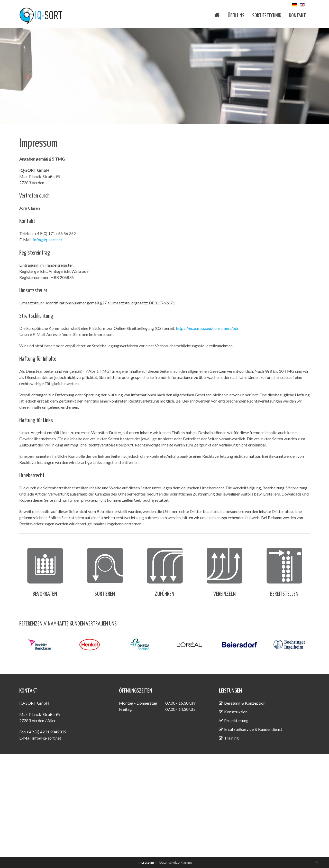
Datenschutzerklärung (176, 862)
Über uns (236, 16)
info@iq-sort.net (48, 240)
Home (217, 15)
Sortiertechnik (267, 16)
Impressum (146, 862)
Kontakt (297, 16)
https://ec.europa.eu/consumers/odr (207, 328)
